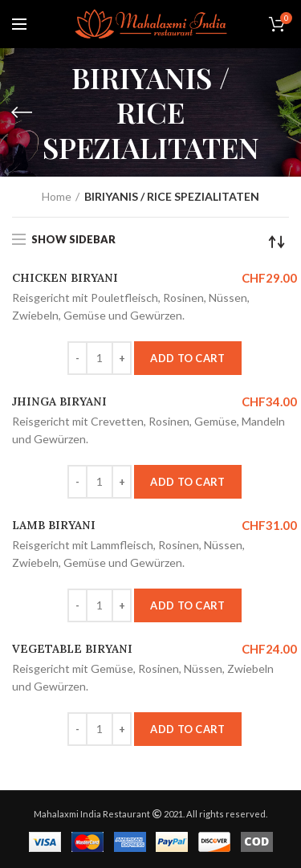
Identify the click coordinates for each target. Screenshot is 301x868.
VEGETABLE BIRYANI (72, 649)
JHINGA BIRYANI (59, 401)
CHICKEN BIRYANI (65, 278)
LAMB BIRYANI (54, 525)
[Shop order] (277, 242)
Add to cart (187, 358)
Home (57, 196)
